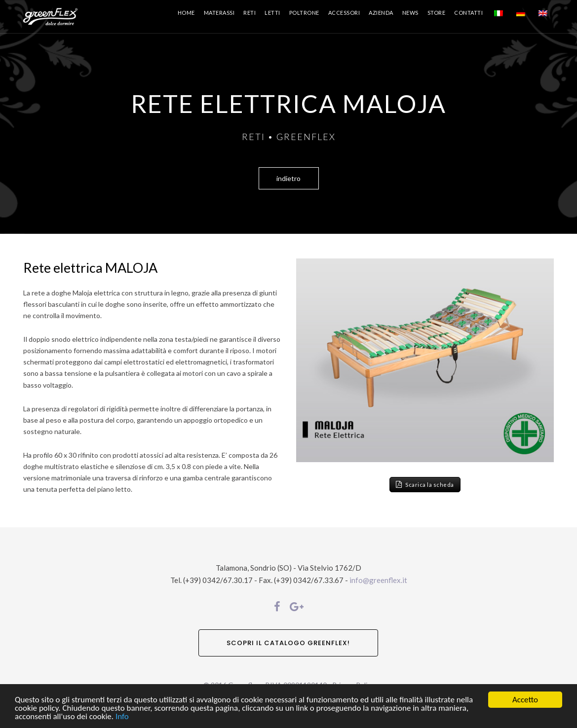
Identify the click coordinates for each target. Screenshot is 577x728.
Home (186, 13)
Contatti (468, 13)
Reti (250, 13)
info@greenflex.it (378, 580)
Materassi (219, 13)
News (410, 13)
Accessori (344, 13)
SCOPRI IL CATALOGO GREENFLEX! (288, 643)
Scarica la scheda (425, 485)
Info (122, 717)
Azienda (381, 13)
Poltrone (304, 13)
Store (437, 13)
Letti (272, 13)
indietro (288, 178)
